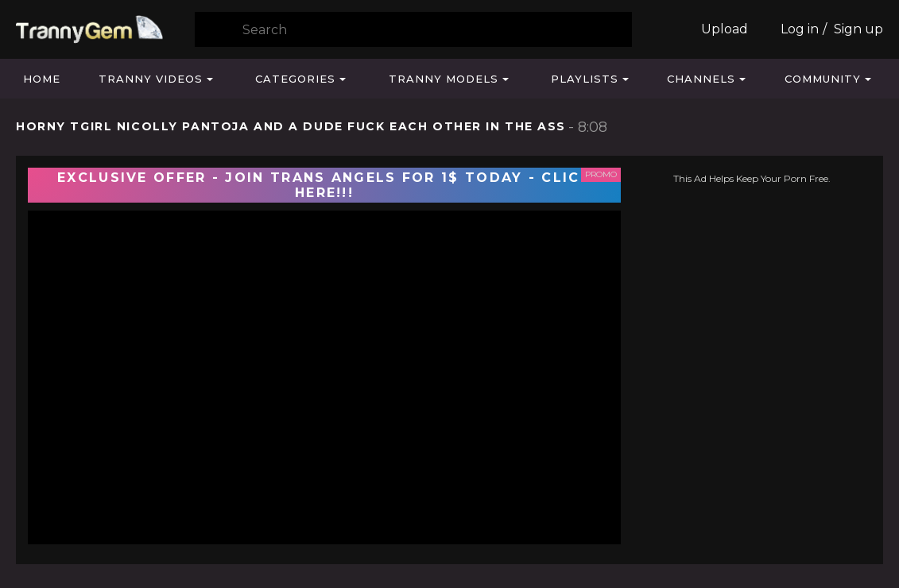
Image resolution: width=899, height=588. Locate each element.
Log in (800, 29)
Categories (295, 79)
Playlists (585, 79)
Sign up (858, 29)
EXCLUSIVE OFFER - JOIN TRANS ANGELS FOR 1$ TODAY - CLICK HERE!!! (324, 185)
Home (42, 79)
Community (823, 79)
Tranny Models (444, 79)
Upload (725, 29)
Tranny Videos (151, 79)
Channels (701, 79)
